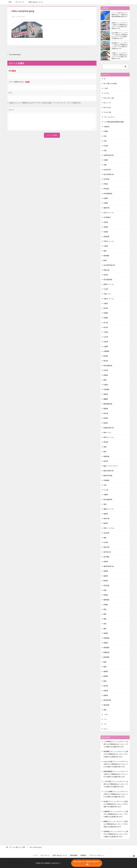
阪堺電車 (106, 657)
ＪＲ (105, 724)
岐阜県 (106, 356)
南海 (105, 251)
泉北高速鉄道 (108, 499)
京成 (105, 141)
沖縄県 (106, 495)
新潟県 (106, 418)
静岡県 (106, 676)
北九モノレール (109, 213)
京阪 (105, 165)
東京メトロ (107, 432)
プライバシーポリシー (97, 855)
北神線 (106, 227)
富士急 (106, 323)
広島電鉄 (106, 389)
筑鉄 (105, 590)
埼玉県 (106, 275)
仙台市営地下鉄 (109, 174)
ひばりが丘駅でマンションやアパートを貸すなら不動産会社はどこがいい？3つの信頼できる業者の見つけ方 (116, 764)
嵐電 (105, 380)
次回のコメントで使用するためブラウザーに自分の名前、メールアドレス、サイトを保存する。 (46, 103)
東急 (105, 447)
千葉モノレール (109, 241)
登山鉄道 (106, 533)
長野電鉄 (106, 648)
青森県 (106, 671)
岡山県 (106, 361)
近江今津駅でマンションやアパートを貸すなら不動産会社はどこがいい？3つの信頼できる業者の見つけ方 (120, 36)
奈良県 (106, 308)
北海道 (106, 222)
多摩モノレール (109, 284)
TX (104, 79)
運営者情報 (74, 855)
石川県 (106, 542)
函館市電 (106, 208)
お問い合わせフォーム (36, 2)
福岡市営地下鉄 (109, 566)
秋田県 (106, 581)
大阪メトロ (107, 294)
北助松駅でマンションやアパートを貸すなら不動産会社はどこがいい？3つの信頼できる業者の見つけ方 (116, 834)
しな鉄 (106, 88)
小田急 (106, 332)
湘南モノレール (109, 509)
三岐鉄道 (106, 127)
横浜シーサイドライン (111, 466)
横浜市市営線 (108, 476)
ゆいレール (107, 103)
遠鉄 (105, 629)
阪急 (105, 662)
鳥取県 (106, 695)
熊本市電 (106, 519)
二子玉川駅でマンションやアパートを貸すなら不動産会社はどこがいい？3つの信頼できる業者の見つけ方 (116, 784)
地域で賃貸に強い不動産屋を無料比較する (87, 863)
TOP (10, 2)
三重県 (106, 131)
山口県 (106, 337)
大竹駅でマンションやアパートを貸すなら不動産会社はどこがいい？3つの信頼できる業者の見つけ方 (120, 56)
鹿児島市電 (107, 700)
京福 (105, 150)
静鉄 (105, 681)
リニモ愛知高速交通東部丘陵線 (114, 122)
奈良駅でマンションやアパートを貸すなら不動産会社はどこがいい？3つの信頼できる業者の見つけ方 (120, 26)
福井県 (106, 562)
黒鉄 (105, 710)
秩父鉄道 (106, 585)
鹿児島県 (106, 705)
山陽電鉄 (106, 351)
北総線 (106, 232)
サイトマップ (20, 2)
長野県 (106, 643)
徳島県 (106, 394)
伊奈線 (106, 184)
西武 (105, 609)
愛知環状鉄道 (108, 404)
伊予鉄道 (106, 179)
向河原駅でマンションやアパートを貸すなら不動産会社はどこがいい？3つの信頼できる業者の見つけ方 (120, 46)
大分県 (106, 289)
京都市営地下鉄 (109, 155)
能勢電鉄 (106, 600)
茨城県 (106, 605)
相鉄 (105, 538)
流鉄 (105, 504)
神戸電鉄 (106, 557)
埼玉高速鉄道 (108, 280)
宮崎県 (106, 318)
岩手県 (106, 370)
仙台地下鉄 (107, 170)
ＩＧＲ (106, 715)
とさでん (106, 93)
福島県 (106, 576)
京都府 (106, 160)
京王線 (106, 146)
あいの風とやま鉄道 (110, 84)
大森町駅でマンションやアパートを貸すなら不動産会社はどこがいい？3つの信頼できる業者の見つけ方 (116, 814)
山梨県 (106, 346)
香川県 (106, 686)
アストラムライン (109, 117)
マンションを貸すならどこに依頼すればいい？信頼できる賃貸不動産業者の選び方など (120, 15)
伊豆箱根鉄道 (108, 194)
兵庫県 (106, 203)
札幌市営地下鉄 (109, 428)
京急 (105, 136)
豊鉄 (105, 619)
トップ (35, 855)
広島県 (106, 385)
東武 (105, 452)
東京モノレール (109, 437)
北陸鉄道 (106, 236)
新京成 (106, 413)
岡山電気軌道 (108, 366)
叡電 (105, 260)
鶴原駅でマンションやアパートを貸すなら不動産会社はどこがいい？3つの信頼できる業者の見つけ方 (116, 824)
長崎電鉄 (106, 638)
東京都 (106, 442)
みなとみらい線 (109, 98)
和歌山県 (106, 270)
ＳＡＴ (106, 729)
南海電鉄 (106, 256)
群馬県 (106, 595)
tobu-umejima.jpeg (15, 55)
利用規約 (83, 855)
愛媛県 (106, 399)
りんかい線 (107, 112)
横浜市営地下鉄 (109, 471)
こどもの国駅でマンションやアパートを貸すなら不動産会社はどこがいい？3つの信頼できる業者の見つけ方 (116, 794)
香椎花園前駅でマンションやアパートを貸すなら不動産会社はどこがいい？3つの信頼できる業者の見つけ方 (116, 774)
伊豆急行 (106, 189)
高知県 (106, 691)
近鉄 (105, 624)
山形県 (106, 342)
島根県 (106, 375)
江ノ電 (106, 490)
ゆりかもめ (107, 107)
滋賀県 (106, 514)
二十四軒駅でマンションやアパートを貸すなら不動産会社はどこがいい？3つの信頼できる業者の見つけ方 (116, 744)
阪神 (105, 667)
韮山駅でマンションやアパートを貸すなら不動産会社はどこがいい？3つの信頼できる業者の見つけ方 (116, 804)
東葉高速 (106, 456)
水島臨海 (106, 480)
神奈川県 (106, 547)
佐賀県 (106, 198)
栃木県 (106, 461)
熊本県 (106, 523)
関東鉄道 (106, 652)
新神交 (106, 423)
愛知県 (106, 409)
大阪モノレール (109, 299)
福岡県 (106, 571)
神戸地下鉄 (107, 552)
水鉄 (105, 485)
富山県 (106, 327)
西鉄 (105, 614)
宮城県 (106, 313)
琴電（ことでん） (109, 528)
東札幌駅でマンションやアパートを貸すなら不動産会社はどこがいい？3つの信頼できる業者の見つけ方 (116, 754)
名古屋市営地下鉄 (109, 265)
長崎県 (106, 633)
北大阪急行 (107, 217)
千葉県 (106, 246)
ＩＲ (105, 719)
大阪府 (106, 303)
